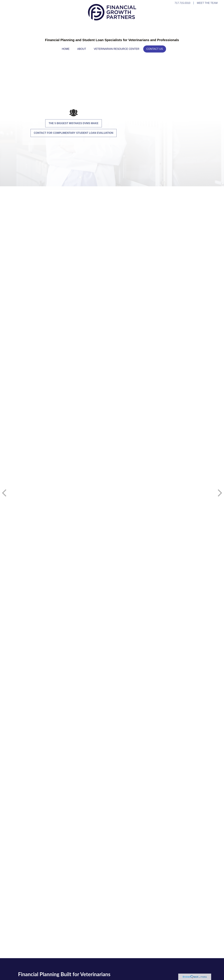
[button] (66, 49)
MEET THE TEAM (207, 3)
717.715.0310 (182, 3)
